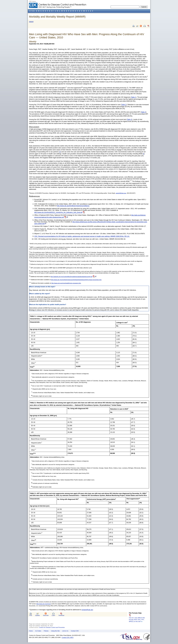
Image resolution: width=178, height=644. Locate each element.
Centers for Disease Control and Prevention (52, 627)
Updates (37, 615)
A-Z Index (38, 631)
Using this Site (55, 631)
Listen (53, 615)
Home (31, 631)
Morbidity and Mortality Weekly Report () (57, 17)
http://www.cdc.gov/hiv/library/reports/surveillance (73, 206)
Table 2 (124, 105)
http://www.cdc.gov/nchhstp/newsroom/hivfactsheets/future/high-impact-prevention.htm (76, 280)
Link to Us (65, 631)
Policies (46, 631)
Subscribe (46, 615)
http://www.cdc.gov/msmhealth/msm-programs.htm (66, 283)
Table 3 (143, 112)
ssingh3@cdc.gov (121, 193)
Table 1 (134, 97)
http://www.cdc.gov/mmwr (44, 604)
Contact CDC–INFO (68, 637)
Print (31, 615)
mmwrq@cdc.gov (87, 610)
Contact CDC (75, 631)
